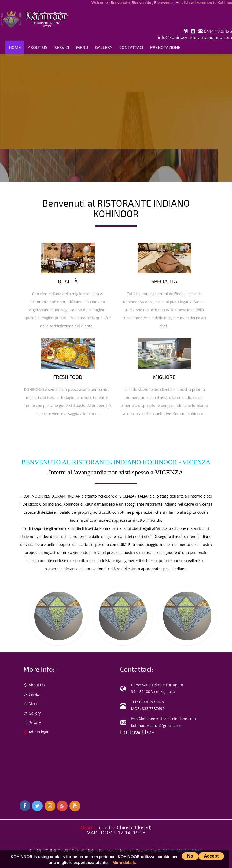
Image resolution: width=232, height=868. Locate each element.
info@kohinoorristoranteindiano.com (195, 37)
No (190, 856)
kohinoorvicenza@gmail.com (156, 725)
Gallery (104, 47)
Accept (211, 856)
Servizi (62, 47)
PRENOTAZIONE (165, 47)
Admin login (37, 732)
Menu (82, 47)
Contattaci (131, 47)
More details (124, 862)
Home (15, 47)
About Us (37, 47)
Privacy (32, 722)
